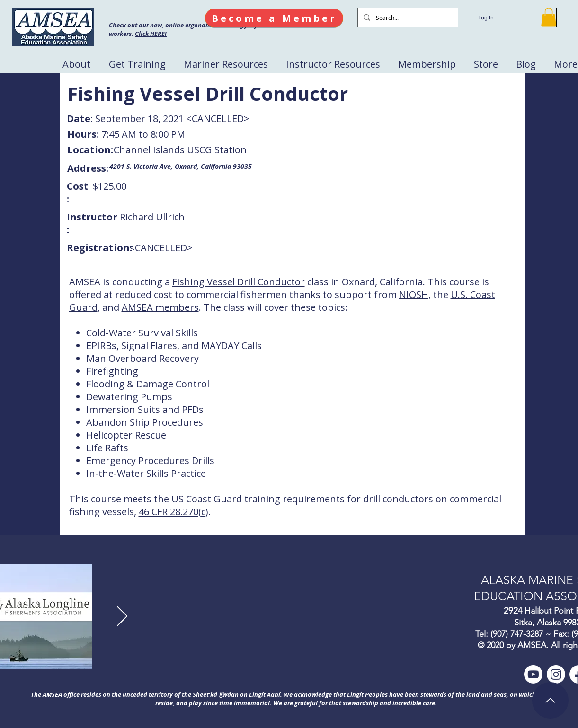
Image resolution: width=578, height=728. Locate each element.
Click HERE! (151, 34)
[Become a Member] (274, 18)
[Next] (122, 617)
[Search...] (407, 18)
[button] (549, 17)
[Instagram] (556, 674)
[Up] (550, 700)
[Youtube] (533, 674)
